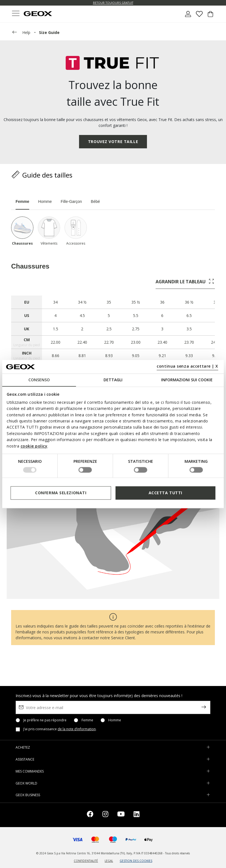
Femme (87, 720)
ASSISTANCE (25, 759)
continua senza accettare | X (187, 366)
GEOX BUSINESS (28, 795)
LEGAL (109, 861)
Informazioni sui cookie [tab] (187, 380)
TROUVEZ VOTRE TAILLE (113, 142)
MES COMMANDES (30, 771)
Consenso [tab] (39, 380)
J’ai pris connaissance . (60, 729)
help (21, 33)
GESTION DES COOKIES (136, 861)
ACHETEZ (23, 747)
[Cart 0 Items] (210, 16)
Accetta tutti (165, 493)
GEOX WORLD (26, 783)
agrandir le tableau (185, 282)
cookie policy (34, 446)
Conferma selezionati (61, 493)
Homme (115, 720)
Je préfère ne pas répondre (45, 720)
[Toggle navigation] (16, 14)
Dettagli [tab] (113, 380)
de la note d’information (77, 729)
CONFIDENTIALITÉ (86, 861)
